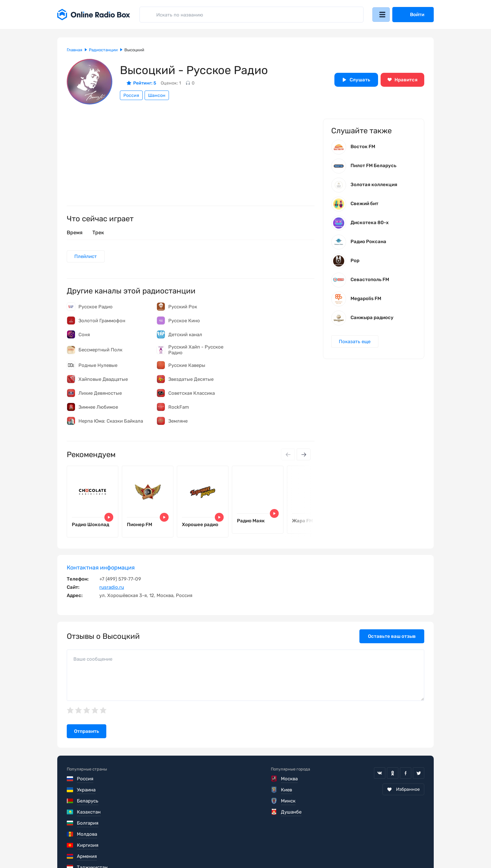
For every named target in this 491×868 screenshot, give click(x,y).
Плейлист (86, 257)
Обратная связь (258, 849)
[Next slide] (303, 455)
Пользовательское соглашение (103, 849)
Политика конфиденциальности (189, 849)
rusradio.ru (112, 590)
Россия (131, 95)
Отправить (87, 734)
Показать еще (355, 343)
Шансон (157, 95)
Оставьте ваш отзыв (392, 639)
